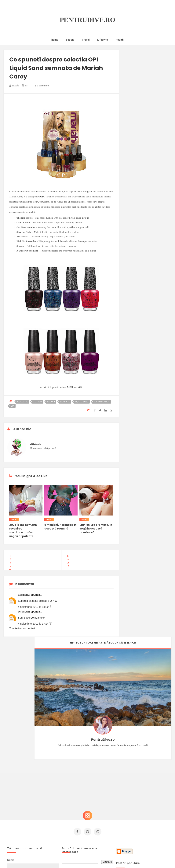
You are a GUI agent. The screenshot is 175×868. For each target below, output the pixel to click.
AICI (70, 387)
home (55, 40)
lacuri (51, 402)
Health (120, 40)
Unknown (24, 612)
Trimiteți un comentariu (23, 628)
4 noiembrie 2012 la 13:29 (34, 607)
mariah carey (102, 402)
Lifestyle (103, 40)
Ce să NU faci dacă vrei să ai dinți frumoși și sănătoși (150, 805)
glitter (37, 402)
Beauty (70, 40)
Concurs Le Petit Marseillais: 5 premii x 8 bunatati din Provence (148, 767)
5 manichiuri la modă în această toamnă (60, 527)
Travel (86, 40)
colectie (22, 402)
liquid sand (82, 402)
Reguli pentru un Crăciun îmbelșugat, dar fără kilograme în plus (150, 786)
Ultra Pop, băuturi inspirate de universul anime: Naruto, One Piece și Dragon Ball (150, 826)
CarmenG (24, 595)
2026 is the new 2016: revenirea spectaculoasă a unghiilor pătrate (24, 530)
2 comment (41, 86)
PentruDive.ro (87, 20)
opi (12, 406)
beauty (14, 519)
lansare (65, 402)
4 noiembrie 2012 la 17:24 (34, 624)
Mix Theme (119, 858)
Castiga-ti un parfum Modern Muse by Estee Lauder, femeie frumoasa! (150, 748)
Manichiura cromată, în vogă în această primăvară (96, 529)
